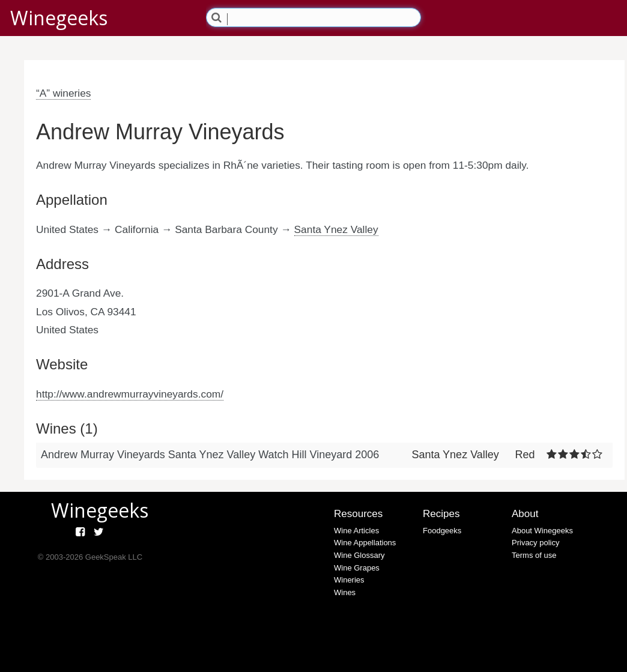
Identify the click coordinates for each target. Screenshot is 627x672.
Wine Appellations (365, 543)
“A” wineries (63, 93)
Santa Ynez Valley (336, 229)
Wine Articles (356, 531)
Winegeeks (59, 18)
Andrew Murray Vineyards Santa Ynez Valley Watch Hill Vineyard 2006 (210, 455)
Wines (345, 592)
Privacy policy (535, 543)
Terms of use (534, 555)
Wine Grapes (357, 568)
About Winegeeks (542, 531)
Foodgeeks (442, 531)
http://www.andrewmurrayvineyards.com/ (130, 394)
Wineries (349, 580)
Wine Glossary (359, 555)
